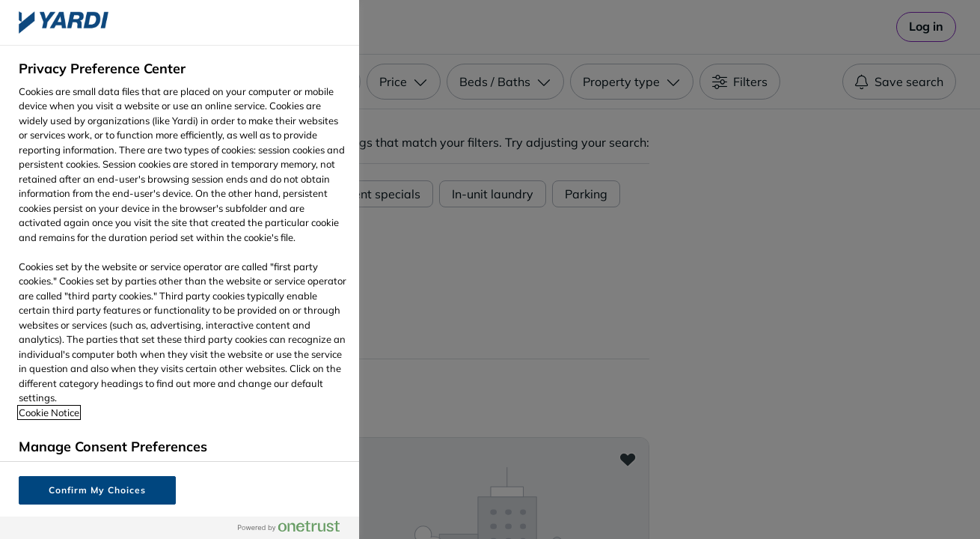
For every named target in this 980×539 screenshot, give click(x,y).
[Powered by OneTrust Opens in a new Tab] (295, 527)
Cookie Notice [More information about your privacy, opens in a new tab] (49, 412)
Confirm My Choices (97, 490)
